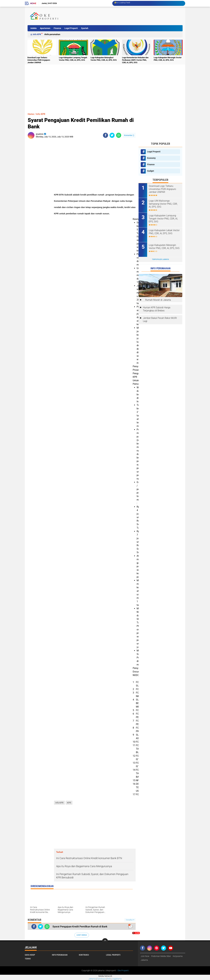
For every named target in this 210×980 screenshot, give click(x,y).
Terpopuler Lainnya (160, 259)
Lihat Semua (82, 935)
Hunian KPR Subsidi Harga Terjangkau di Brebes (157, 309)
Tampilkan (130, 920)
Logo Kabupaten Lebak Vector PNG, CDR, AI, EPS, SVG (164, 232)
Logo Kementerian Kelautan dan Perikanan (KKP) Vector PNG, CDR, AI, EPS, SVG (135, 60)
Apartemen (45, 28)
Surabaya (101, 979)
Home (33, 3)
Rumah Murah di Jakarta (158, 300)
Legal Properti (71, 28)
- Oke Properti (122, 970)
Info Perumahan (53, 34)
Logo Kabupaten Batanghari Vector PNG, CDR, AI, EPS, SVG (104, 59)
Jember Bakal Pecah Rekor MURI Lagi (160, 320)
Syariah (85, 28)
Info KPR (37, 34)
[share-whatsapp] (119, 135)
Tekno (28, 959)
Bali (109, 979)
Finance (57, 28)
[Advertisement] (129, 16)
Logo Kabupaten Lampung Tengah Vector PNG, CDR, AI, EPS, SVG (73, 59)
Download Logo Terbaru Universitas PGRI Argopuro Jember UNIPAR (39, 60)
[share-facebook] (106, 135)
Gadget (151, 171)
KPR (69, 803)
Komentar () (129, 135)
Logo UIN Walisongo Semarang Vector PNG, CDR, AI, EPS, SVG (163, 204)
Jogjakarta (117, 979)
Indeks (34, 28)
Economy (151, 158)
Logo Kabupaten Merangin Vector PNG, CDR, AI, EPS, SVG (168, 59)
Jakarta (92, 979)
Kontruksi (84, 955)
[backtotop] (105, 941)
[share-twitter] (112, 135)
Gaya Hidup (30, 955)
